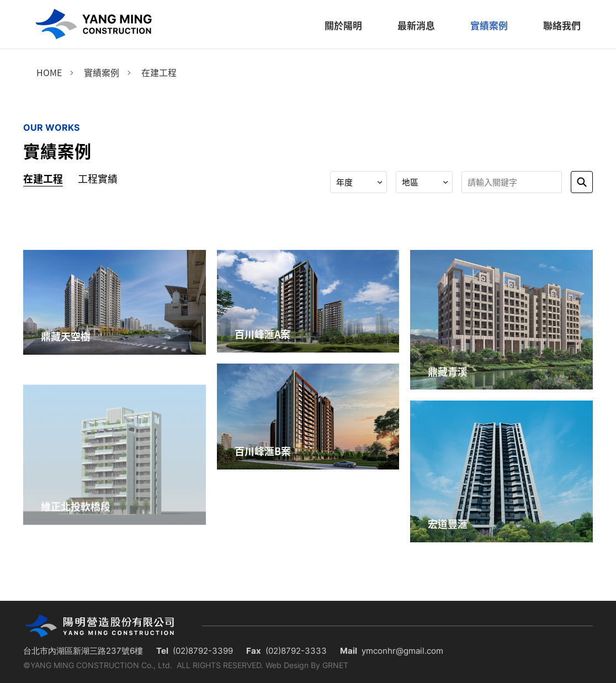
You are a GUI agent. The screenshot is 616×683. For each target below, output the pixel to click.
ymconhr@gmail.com (402, 651)
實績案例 (102, 72)
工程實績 (98, 178)
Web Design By (293, 665)
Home (49, 72)
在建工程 (159, 72)
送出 (582, 182)
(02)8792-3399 (203, 651)
